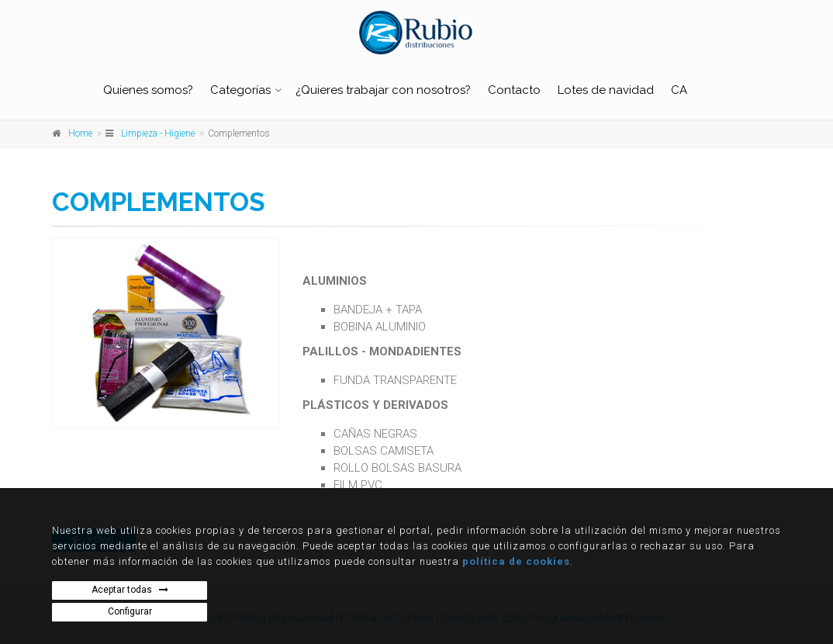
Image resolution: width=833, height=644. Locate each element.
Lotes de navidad (606, 90)
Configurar (130, 611)
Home (80, 133)
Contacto (514, 90)
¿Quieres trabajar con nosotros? (383, 90)
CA (679, 90)
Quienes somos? (148, 90)
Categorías (240, 90)
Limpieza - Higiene (158, 133)
